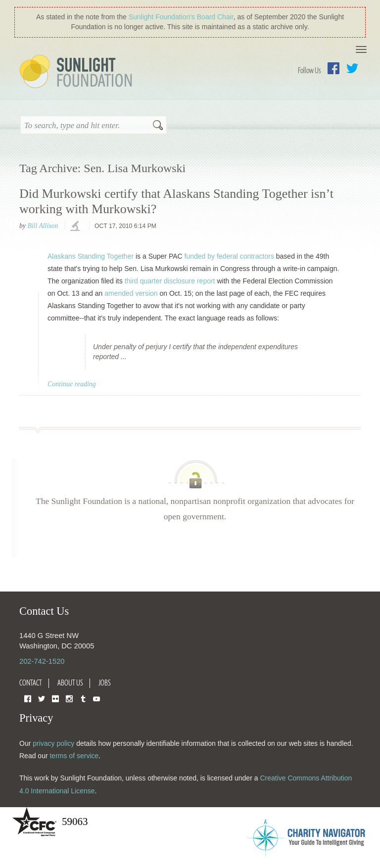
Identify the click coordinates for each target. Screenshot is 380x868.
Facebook (333, 68)
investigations (76, 227)
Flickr (55, 698)
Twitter (352, 68)
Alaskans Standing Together (91, 256)
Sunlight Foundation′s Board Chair (181, 17)
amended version (131, 293)
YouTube (96, 698)
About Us (70, 683)
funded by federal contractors (229, 256)
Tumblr (83, 698)
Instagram (69, 698)
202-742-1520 (42, 661)
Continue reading (72, 384)
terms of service (74, 756)
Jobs (105, 683)
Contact (31, 683)
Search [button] (158, 126)
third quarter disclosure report (170, 281)
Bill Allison (43, 226)
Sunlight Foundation (78, 72)
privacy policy (53, 743)
